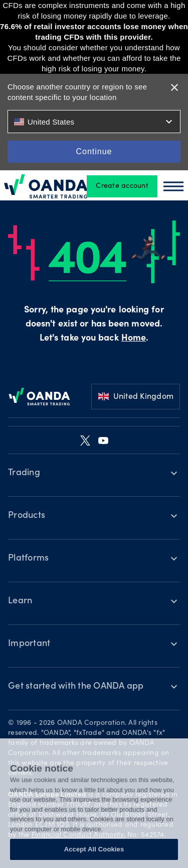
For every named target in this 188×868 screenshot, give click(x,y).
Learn (20, 601)
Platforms (28, 559)
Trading (24, 473)
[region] (94, 803)
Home (134, 339)
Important (29, 644)
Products (27, 516)
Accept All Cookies (94, 849)
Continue (94, 151)
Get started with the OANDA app (76, 687)
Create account (122, 186)
